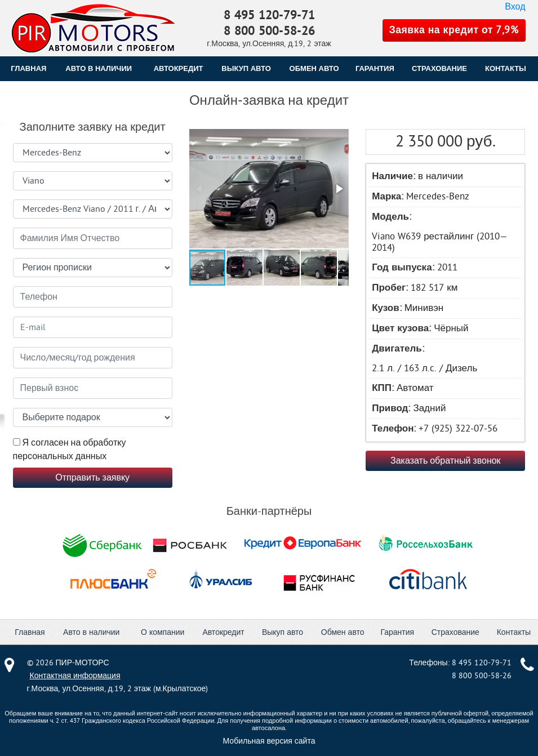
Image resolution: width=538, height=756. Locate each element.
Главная (28, 68)
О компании (163, 632)
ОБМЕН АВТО (314, 68)
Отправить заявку (92, 478)
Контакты (514, 632)
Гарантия (397, 632)
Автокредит (223, 632)
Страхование (455, 632)
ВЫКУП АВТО (246, 68)
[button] (268, 190)
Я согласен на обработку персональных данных (70, 450)
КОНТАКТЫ (506, 68)
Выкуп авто (283, 632)
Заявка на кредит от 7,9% (454, 30)
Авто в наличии (99, 68)
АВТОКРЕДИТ (179, 68)
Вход (515, 7)
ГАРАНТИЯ (375, 68)
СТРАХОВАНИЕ (439, 68)
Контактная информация (75, 676)
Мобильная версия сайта (269, 741)
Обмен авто (343, 632)
